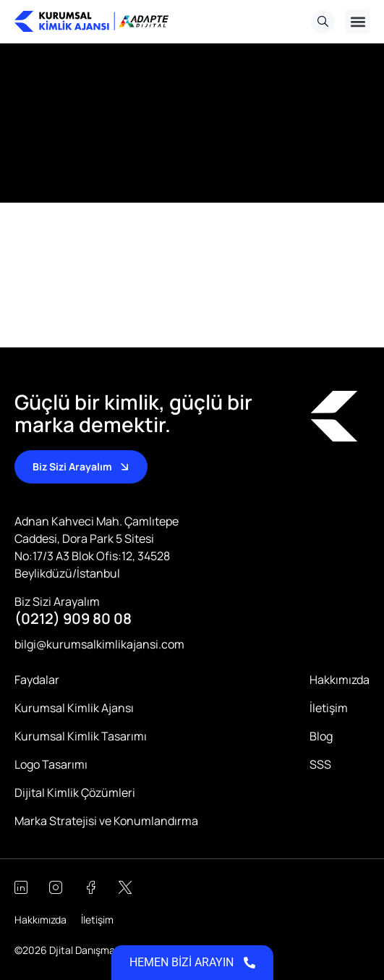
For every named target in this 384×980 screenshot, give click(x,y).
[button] (358, 21)
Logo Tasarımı (51, 764)
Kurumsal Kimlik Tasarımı (81, 736)
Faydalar (37, 680)
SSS (320, 764)
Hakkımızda (340, 680)
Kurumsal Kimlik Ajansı (74, 708)
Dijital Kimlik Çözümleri (75, 793)
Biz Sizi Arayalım (57, 601)
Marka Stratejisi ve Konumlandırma (106, 821)
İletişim (329, 708)
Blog (321, 736)
